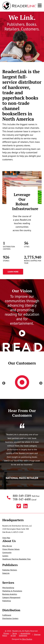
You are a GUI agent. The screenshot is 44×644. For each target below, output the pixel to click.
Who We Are (7, 546)
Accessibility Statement (25, 634)
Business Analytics (10, 594)
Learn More (13, 272)
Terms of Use (14, 634)
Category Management (11, 597)
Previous (3, 383)
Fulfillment (7, 615)
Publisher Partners (10, 570)
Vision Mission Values (11, 549)
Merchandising (8, 588)
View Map (6, 538)
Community (7, 552)
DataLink (6, 573)
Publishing (7, 601)
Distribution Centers (10, 618)
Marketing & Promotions (12, 591)
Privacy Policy (6, 634)
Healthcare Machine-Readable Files (16, 559)
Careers (5, 556)
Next (40, 383)
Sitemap (37, 634)
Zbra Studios (27, 639)
